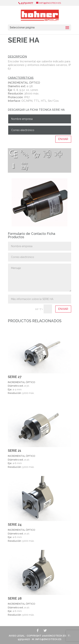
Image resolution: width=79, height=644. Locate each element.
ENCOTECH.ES (57, 636)
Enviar (63, 139)
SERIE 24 (15, 524)
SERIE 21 (15, 451)
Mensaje (40, 278)
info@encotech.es (48, 639)
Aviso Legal (17, 636)
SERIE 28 (15, 598)
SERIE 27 (15, 377)
